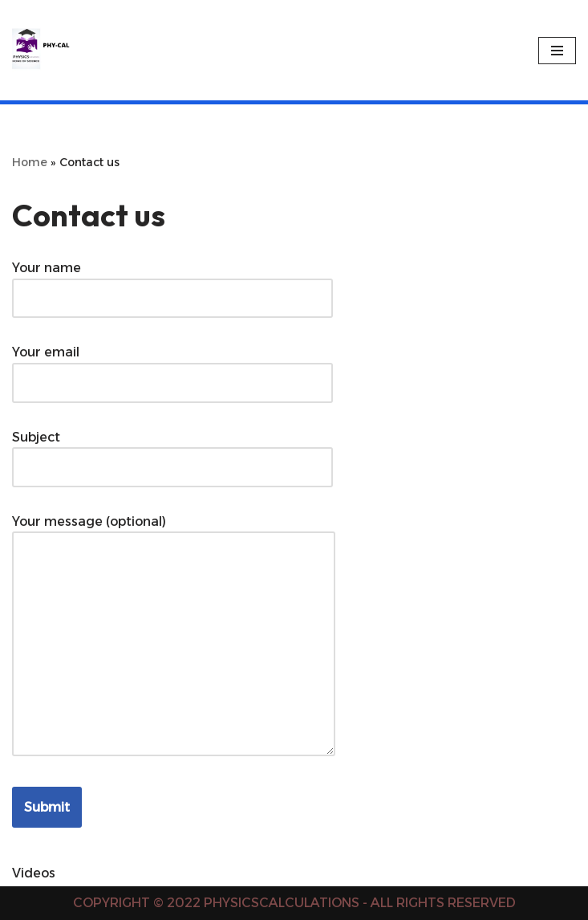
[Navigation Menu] (557, 51)
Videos (34, 873)
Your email (172, 367)
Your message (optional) (174, 637)
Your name (172, 283)
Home (30, 162)
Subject (172, 452)
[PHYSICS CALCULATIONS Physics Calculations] (42, 50)
